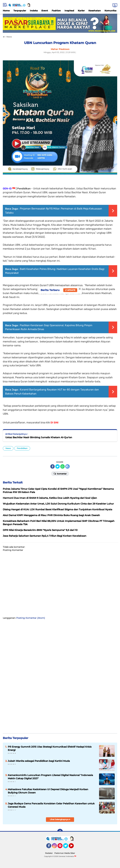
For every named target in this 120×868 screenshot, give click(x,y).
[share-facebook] (52, 466)
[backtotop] (60, 832)
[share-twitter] (57, 466)
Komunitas (111, 11)
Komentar (60, 473)
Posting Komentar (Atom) (31, 618)
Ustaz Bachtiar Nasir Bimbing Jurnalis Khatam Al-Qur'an (39, 437)
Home (6, 11)
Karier (81, 11)
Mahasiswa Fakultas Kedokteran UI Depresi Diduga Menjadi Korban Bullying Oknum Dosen (48, 791)
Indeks (34, 11)
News (8, 448)
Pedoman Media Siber (65, 853)
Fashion (56, 11)
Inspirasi (69, 11)
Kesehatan (95, 11)
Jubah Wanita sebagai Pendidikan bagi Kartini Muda (39, 761)
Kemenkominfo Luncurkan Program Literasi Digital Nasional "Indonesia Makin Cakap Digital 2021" (50, 777)
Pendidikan (22, 448)
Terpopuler (20, 11)
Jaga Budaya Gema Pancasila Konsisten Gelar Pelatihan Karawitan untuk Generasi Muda (51, 805)
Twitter (67, 847)
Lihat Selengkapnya (60, 819)
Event (45, 11)
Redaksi (49, 853)
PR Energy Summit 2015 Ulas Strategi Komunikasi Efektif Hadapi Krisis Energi (50, 748)
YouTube (73, 847)
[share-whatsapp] (62, 466)
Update (70, 290)
